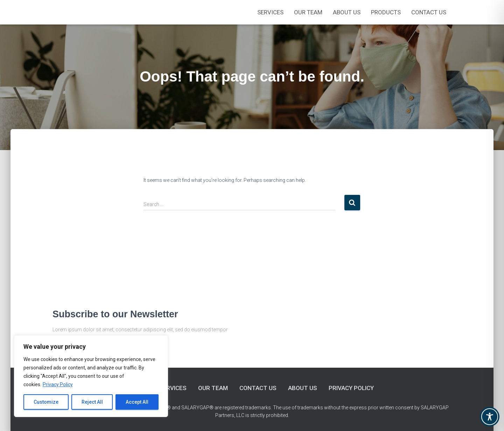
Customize (46, 402)
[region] (91, 376)
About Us (347, 12)
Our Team (213, 388)
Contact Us (429, 12)
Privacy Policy (58, 384)
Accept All (137, 402)
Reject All (92, 402)
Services (270, 12)
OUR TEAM (308, 12)
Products (386, 12)
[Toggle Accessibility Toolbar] (490, 417)
